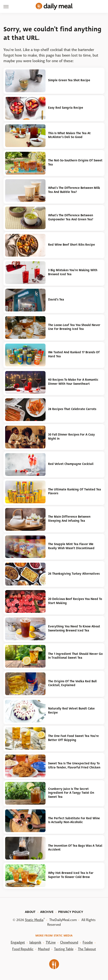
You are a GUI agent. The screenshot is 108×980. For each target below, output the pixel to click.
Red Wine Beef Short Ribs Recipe (71, 245)
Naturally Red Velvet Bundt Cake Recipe (71, 711)
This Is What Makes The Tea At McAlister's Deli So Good (69, 135)
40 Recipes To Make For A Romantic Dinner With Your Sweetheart (73, 382)
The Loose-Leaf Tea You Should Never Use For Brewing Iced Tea (74, 327)
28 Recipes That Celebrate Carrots (72, 409)
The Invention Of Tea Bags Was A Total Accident (75, 848)
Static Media (34, 920)
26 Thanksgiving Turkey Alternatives (74, 574)
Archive (47, 912)
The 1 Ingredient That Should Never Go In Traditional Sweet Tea (75, 656)
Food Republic (23, 949)
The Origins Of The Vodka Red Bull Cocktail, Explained (72, 683)
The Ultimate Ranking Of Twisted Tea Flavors (75, 492)
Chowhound (69, 942)
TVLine (51, 942)
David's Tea (56, 300)
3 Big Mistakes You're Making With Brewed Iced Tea (73, 272)
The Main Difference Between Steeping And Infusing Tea (69, 519)
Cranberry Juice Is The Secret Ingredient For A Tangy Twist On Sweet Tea (71, 793)
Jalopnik (35, 942)
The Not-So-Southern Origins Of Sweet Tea (75, 162)
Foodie (88, 942)
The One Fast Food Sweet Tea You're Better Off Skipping (73, 738)
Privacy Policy (71, 912)
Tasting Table (64, 949)
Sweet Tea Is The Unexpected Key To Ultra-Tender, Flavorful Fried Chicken (74, 765)
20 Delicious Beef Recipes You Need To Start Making (75, 601)
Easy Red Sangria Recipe (66, 108)
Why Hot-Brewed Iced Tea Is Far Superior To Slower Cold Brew (71, 875)
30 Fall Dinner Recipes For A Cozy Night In (71, 437)
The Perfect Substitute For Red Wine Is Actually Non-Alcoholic (74, 820)
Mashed (44, 949)
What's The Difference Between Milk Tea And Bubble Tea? (74, 190)
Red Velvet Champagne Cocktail (71, 464)
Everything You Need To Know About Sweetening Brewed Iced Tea (74, 628)
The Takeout (87, 949)
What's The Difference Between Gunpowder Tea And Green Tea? (71, 217)
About (30, 912)
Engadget (18, 942)
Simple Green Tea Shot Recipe (69, 80)
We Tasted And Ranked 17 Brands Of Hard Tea (74, 354)
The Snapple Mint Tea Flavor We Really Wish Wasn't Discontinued (71, 546)
